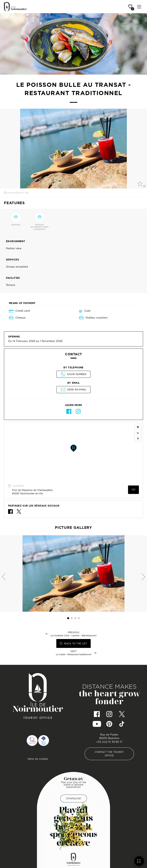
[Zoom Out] (138, 433)
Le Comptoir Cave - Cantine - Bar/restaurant (73, 636)
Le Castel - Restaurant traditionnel (74, 654)
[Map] (73, 452)
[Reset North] (138, 439)
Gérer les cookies (38, 759)
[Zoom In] (138, 427)
